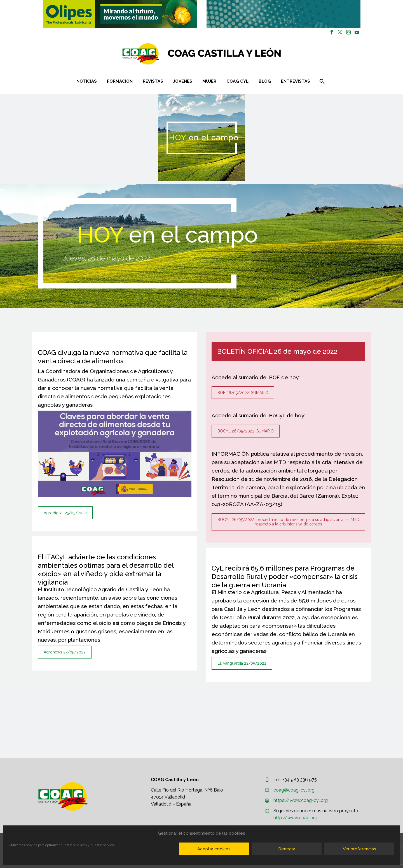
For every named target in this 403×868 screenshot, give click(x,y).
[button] (120, 14)
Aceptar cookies (214, 849)
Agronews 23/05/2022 (65, 652)
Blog (265, 81)
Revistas (153, 81)
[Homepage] (235, 54)
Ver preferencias (359, 849)
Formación (120, 81)
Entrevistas (296, 81)
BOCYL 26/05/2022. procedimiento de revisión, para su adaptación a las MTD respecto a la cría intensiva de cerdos (288, 522)
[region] (120, 14)
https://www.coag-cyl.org (301, 800)
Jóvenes (183, 81)
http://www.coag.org (295, 818)
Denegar (287, 849)
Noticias (87, 81)
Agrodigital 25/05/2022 (65, 513)
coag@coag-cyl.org (294, 790)
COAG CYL (237, 81)
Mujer (209, 81)
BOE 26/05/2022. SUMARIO (243, 393)
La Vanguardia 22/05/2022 (242, 663)
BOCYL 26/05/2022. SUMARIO (246, 431)
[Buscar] (321, 81)
